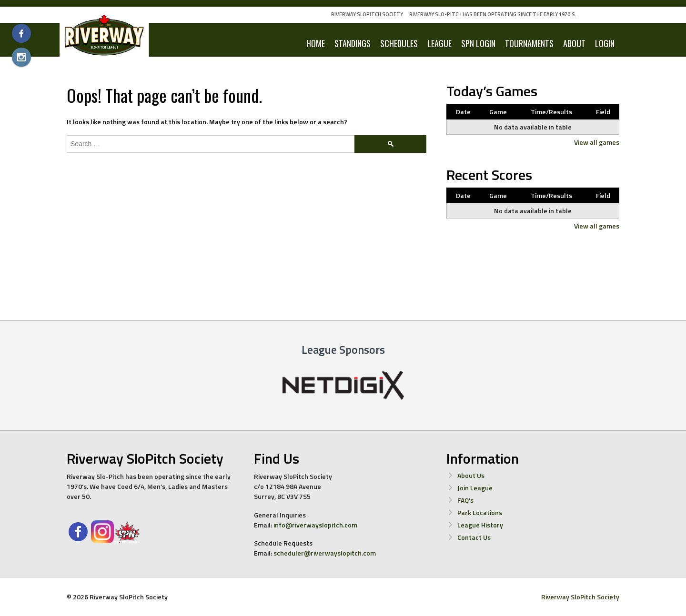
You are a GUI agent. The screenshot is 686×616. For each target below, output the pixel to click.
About (574, 43)
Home (316, 43)
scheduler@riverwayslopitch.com (325, 553)
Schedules (399, 43)
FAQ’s (465, 500)
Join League (475, 488)
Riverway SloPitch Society (367, 14)
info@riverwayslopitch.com (315, 525)
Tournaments (529, 43)
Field (603, 112)
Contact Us (474, 537)
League (439, 43)
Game (498, 112)
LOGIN (605, 43)
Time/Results (551, 112)
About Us (471, 475)
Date (463, 112)
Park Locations (480, 512)
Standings (353, 43)
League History (480, 525)
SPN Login (478, 43)
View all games (597, 142)
